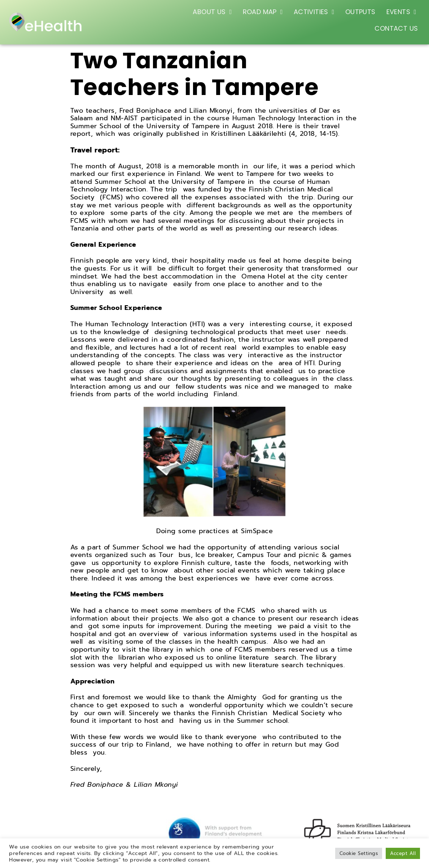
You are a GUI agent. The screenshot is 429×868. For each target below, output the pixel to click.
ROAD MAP (263, 12)
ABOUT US (212, 12)
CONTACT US (396, 28)
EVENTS (401, 12)
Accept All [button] (403, 853)
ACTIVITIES (314, 12)
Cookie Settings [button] (359, 853)
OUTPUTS (360, 12)
